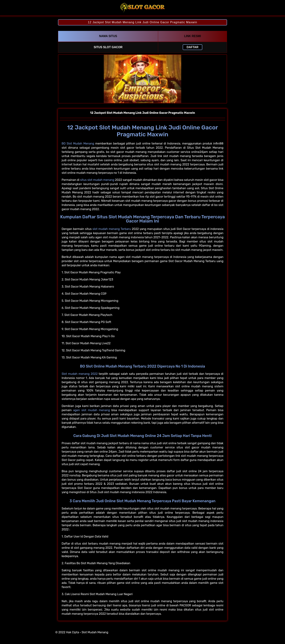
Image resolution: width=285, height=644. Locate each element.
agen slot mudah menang (91, 410)
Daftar (193, 47)
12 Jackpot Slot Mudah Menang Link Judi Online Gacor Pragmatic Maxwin (142, 22)
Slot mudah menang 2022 (80, 374)
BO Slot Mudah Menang (78, 144)
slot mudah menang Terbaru (112, 229)
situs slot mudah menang (97, 180)
